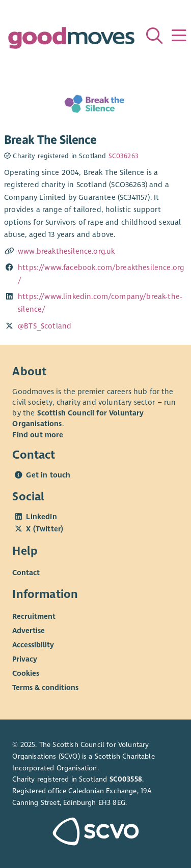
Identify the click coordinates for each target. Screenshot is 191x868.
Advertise (29, 631)
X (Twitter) (45, 529)
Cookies (26, 673)
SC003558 (126, 779)
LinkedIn (41, 517)
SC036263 (124, 156)
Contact (26, 573)
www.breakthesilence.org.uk (66, 251)
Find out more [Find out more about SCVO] (38, 435)
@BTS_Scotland (45, 326)
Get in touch (48, 475)
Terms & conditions (45, 687)
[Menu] (179, 36)
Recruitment (34, 616)
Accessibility (33, 645)
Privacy (25, 659)
